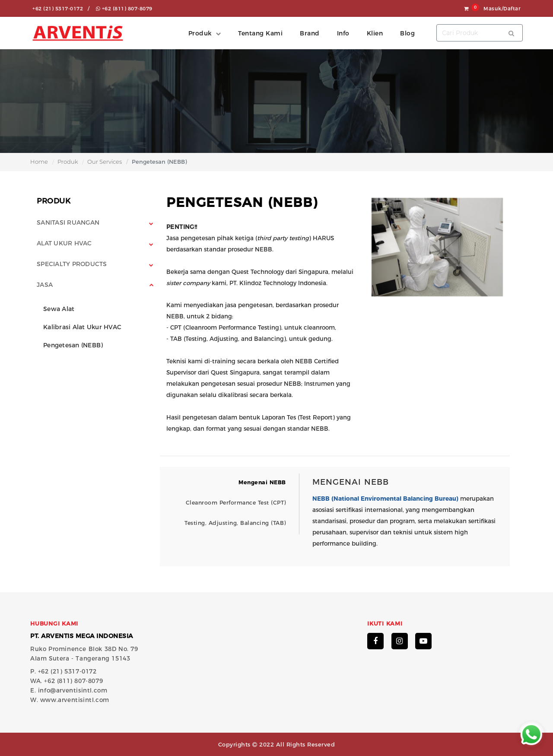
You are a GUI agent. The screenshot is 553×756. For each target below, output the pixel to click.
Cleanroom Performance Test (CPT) (236, 503)
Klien (375, 33)
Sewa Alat (59, 309)
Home (39, 162)
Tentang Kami (260, 33)
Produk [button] (200, 33)
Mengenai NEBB (262, 482)
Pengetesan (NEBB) (73, 345)
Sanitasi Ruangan (68, 222)
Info (343, 33)
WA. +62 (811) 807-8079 (67, 681)
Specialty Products (72, 264)
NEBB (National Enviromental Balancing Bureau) (385, 499)
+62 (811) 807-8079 (124, 9)
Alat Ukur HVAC (64, 243)
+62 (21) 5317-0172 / (61, 9)
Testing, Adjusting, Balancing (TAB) (235, 523)
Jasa (45, 285)
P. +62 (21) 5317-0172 (64, 671)
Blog (407, 33)
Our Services (105, 162)
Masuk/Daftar (502, 9)
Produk (68, 162)
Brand (310, 33)
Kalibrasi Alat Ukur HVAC (82, 327)
